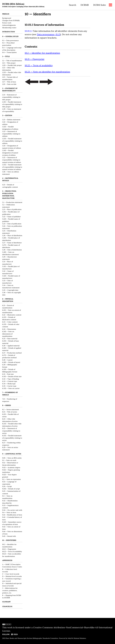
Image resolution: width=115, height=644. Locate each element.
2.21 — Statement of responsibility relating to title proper (11, 97)
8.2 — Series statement (11, 410)
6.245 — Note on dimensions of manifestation (8, 334)
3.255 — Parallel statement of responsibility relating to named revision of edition (12, 167)
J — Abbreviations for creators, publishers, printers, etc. (10, 591)
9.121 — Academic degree (11, 468)
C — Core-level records (11, 575)
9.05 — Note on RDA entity (12, 459)
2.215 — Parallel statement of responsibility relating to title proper (12, 105)
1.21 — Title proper (9, 63)
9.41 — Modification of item (12, 515)
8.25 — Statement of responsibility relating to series (11, 431)
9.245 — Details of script (11, 489)
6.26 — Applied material (11, 346)
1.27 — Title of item (9, 82)
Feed (14, 634)
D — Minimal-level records (12, 577)
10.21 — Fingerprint (9, 550)
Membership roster (9, 28)
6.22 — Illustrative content (12, 315)
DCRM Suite (99, 5)
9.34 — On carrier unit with (12, 511)
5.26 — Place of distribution (12, 236)
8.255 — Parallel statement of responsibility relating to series (12, 438)
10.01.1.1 (29, 31)
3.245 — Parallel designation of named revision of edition (10, 153)
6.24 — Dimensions (9, 329)
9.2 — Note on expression (12, 480)
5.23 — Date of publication (12, 224)
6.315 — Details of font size (12, 377)
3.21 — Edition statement (11, 120)
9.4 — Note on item (9, 513)
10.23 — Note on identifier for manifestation (47, 72)
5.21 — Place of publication (12, 210)
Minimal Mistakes (80, 638)
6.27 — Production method (12, 353)
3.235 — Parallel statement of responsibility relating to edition (12, 141)
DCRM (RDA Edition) (24, 5)
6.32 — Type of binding (11, 379)
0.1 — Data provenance (11, 41)
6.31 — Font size (8, 375)
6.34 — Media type (9, 384)
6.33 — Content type (10, 382)
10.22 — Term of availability (12, 552)
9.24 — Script (7, 487)
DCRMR (85, 5)
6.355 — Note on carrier (11, 389)
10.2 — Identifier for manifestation (42, 53)
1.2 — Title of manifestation (12, 61)
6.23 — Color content (10, 322)
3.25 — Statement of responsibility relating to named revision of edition (12, 160)
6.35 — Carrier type (9, 386)
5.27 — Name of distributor (12, 243)
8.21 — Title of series (10, 412)
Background (7, 18)
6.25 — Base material (10, 339)
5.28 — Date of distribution (12, 250)
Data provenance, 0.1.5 (49, 35)
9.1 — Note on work (9, 461)
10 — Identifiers (38, 14)
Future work (7, 23)
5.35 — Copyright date (10, 290)
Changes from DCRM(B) (11, 21)
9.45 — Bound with (9, 537)
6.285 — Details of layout (11, 363)
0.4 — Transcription (9, 52)
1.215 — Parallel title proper (12, 65)
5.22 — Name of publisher (12, 217)
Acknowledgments (9, 25)
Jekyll (70, 638)
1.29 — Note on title (9, 84)
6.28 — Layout (7, 360)
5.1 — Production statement (12, 203)
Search (72, 5)
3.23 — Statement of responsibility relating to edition (11, 134)
